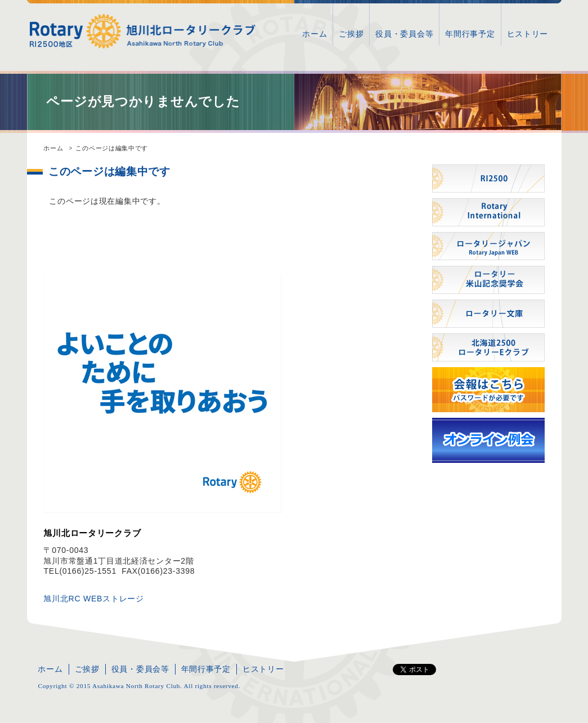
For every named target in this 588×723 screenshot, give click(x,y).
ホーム (315, 34)
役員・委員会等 (404, 34)
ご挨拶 (351, 34)
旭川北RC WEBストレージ (93, 599)
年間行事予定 (470, 34)
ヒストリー (528, 34)
